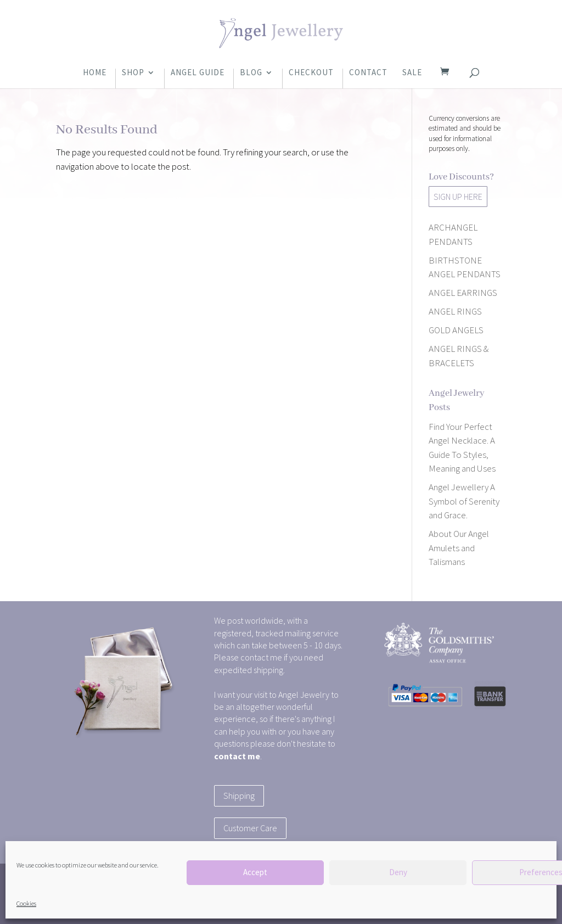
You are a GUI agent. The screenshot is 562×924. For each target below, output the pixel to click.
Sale (412, 73)
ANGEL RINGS (455, 311)
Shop (133, 73)
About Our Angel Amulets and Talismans (459, 548)
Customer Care (250, 828)
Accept (255, 872)
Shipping (239, 796)
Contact (368, 73)
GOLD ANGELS (456, 330)
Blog (251, 73)
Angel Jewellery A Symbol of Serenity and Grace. (464, 501)
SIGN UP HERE (458, 197)
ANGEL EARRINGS (463, 293)
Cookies (26, 903)
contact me (237, 756)
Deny (398, 872)
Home (95, 73)
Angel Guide (198, 73)
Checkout (311, 73)
